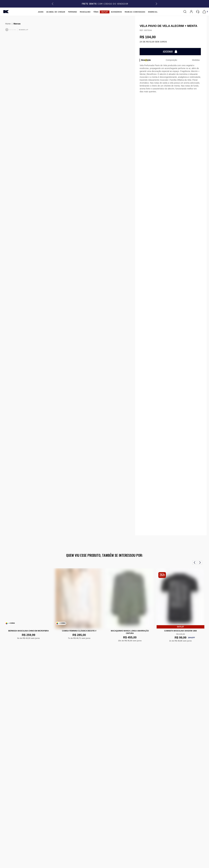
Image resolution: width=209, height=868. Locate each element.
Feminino (72, 12)
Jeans (41, 12)
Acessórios (116, 12)
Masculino (85, 12)
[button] (156, 4)
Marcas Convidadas (135, 12)
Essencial (153, 12)
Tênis (96, 12)
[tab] (146, 60)
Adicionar (168, 52)
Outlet (105, 12)
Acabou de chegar (56, 12)
